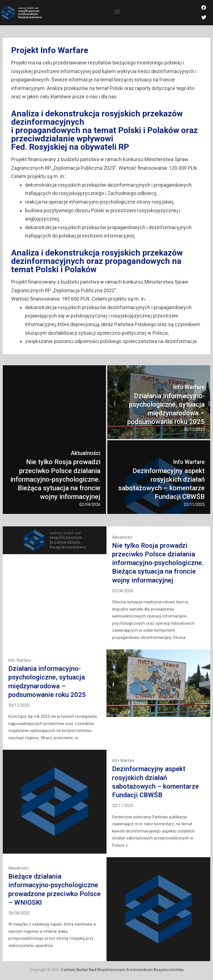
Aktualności (123, 540)
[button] (117, 13)
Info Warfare (20, 663)
